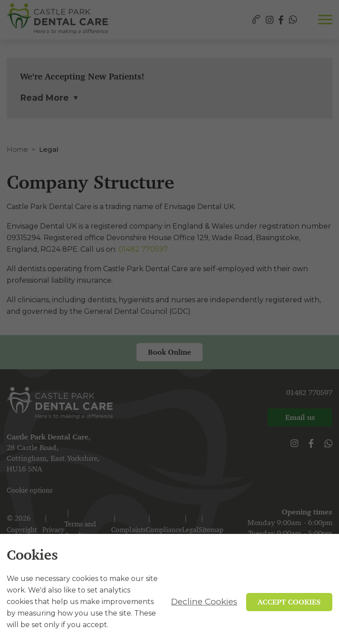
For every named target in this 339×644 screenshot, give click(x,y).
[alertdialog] (169, 589)
